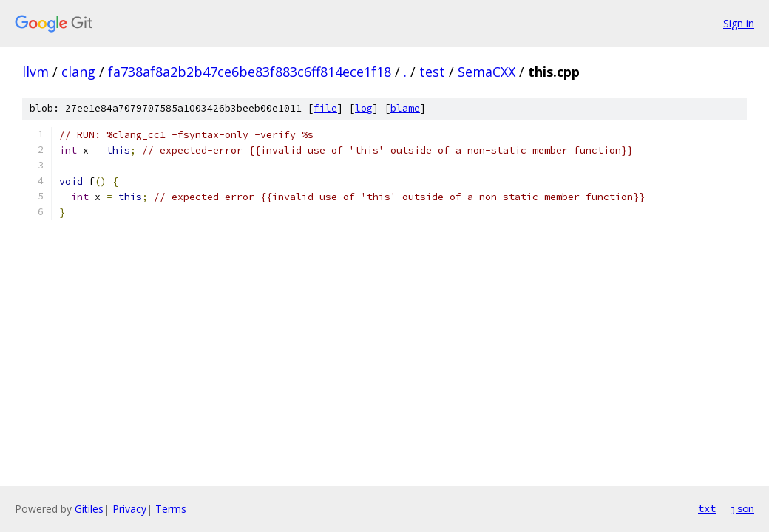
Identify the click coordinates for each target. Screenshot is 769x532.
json (742, 508)
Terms (171, 509)
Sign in (739, 23)
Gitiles (89, 509)
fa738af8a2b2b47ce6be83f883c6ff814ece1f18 (250, 72)
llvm (35, 72)
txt (707, 508)
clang (78, 72)
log (364, 108)
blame (405, 108)
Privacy (129, 509)
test (432, 72)
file (325, 108)
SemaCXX (487, 72)
